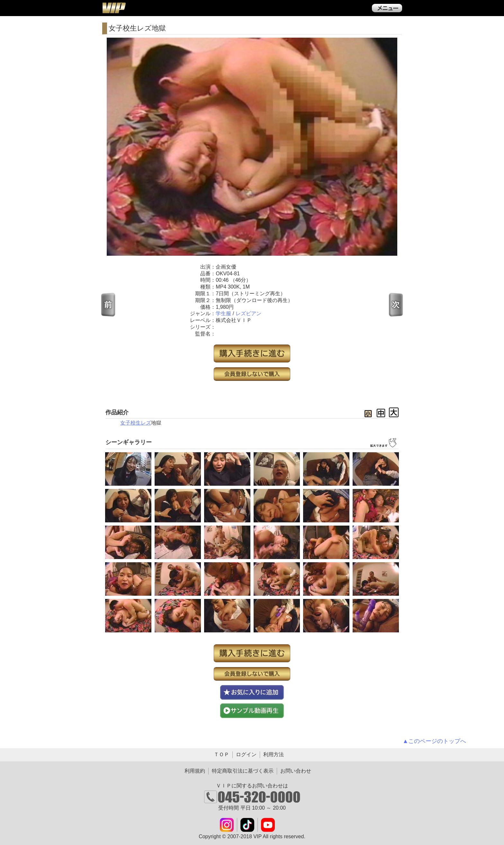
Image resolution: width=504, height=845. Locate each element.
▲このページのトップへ (435, 741)
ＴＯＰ (221, 754)
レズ (146, 423)
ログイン (246, 754)
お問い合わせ (296, 771)
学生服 (223, 313)
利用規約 (195, 771)
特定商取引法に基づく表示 (243, 771)
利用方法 (274, 754)
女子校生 (130, 423)
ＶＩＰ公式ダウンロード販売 (114, 8)
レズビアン (248, 313)
